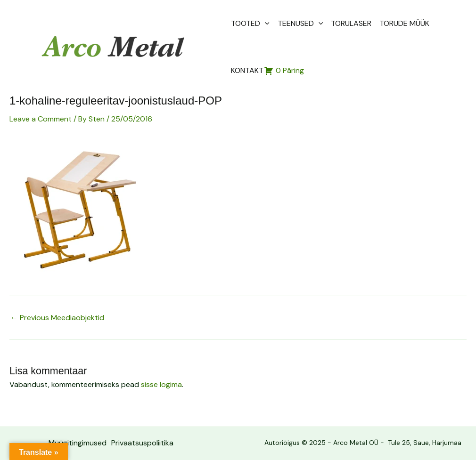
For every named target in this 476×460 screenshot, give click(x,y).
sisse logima (161, 384)
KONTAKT (247, 70)
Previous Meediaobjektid (57, 318)
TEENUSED (300, 24)
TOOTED (250, 24)
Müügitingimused (78, 443)
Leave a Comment (41, 119)
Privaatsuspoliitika (142, 443)
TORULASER (351, 23)
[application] (265, 24)
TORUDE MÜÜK (404, 23)
